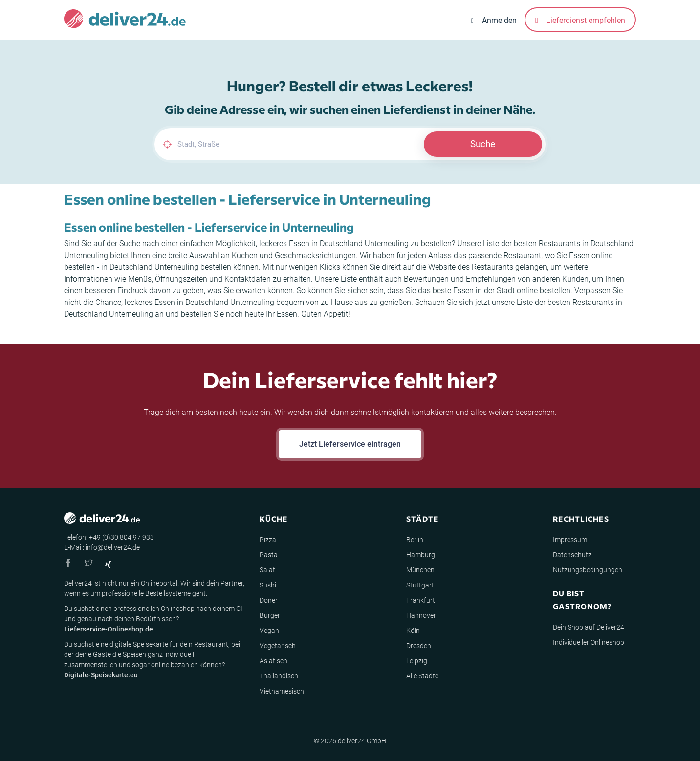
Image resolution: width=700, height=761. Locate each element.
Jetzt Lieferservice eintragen (350, 444)
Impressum (570, 540)
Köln (413, 631)
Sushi (268, 585)
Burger (270, 615)
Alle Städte (422, 676)
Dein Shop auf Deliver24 (589, 627)
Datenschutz (572, 555)
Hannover (421, 615)
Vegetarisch (278, 646)
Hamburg (421, 555)
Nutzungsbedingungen (588, 570)
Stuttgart (420, 585)
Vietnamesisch (282, 691)
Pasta (269, 555)
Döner (269, 600)
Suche (483, 144)
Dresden (419, 646)
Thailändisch (279, 676)
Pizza (268, 540)
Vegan (269, 631)
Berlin (415, 540)
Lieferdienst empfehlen (580, 20)
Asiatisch (273, 661)
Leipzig (417, 661)
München (420, 570)
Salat (267, 570)
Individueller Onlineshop (589, 642)
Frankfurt (421, 600)
